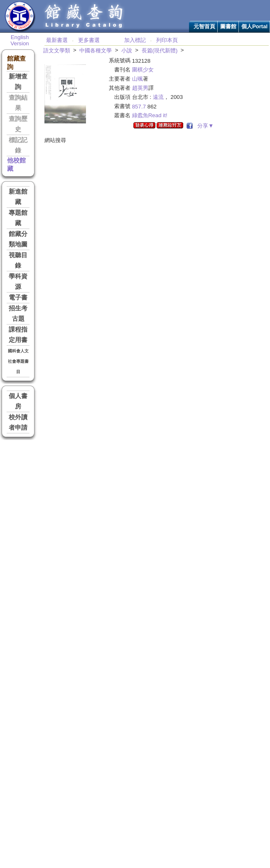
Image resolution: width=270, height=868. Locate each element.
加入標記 (135, 40)
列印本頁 (167, 40)
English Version (20, 40)
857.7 (139, 107)
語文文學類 (57, 50)
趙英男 (140, 88)
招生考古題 (18, 314)
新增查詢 (18, 82)
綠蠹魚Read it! (150, 115)
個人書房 (18, 401)
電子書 (18, 298)
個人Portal (254, 26)
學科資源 (18, 282)
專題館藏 (18, 218)
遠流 (158, 97)
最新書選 (57, 40)
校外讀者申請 (18, 422)
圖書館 (228, 26)
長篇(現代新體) (160, 50)
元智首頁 (204, 26)
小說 (127, 50)
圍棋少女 (143, 70)
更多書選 (89, 40)
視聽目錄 (18, 260)
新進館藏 (18, 197)
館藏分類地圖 (18, 239)
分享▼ (204, 126)
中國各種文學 (96, 50)
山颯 (137, 79)
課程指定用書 (18, 335)
